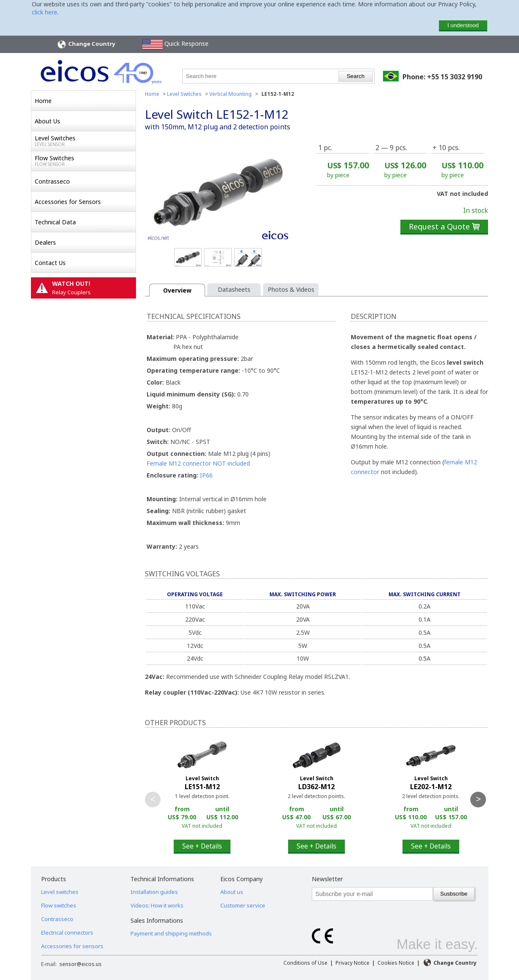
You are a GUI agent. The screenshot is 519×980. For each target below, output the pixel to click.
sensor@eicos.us (80, 964)
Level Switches (85, 141)
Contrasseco (52, 181)
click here (44, 12)
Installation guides (154, 892)
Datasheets (234, 289)
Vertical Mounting (230, 94)
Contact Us (50, 263)
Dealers (45, 242)
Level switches (60, 892)
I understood (463, 25)
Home (43, 101)
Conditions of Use (305, 963)
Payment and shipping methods (171, 933)
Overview (177, 290)
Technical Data (55, 222)
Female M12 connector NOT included (198, 463)
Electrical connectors (67, 933)
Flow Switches (85, 161)
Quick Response (175, 44)
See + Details (202, 846)
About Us (47, 121)
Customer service (243, 905)
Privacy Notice (352, 963)
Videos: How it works (157, 905)
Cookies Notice (396, 963)
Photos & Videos (291, 289)
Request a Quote (444, 226)
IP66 (206, 475)
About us (232, 892)
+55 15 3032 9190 (455, 77)
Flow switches (59, 905)
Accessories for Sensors (68, 202)
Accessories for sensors (72, 946)
